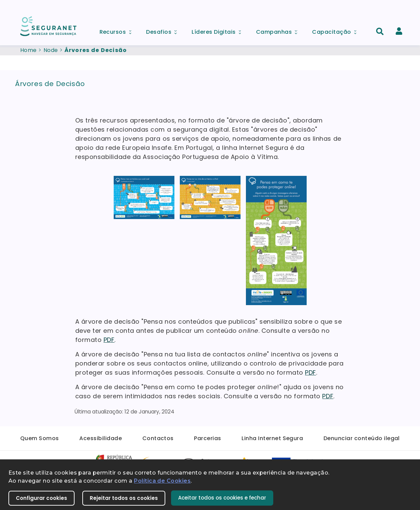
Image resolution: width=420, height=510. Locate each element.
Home (29, 50)
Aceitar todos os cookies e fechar (222, 498)
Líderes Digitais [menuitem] (219, 30)
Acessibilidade (101, 438)
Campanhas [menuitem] (279, 30)
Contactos (158, 438)
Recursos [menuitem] (118, 30)
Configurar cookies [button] (41, 498)
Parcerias (207, 438)
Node (51, 50)
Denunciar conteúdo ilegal (362, 438)
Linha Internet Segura (272, 438)
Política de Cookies (162, 481)
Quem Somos (40, 438)
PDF (109, 340)
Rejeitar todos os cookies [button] (124, 498)
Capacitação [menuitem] (336, 30)
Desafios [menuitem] (164, 30)
